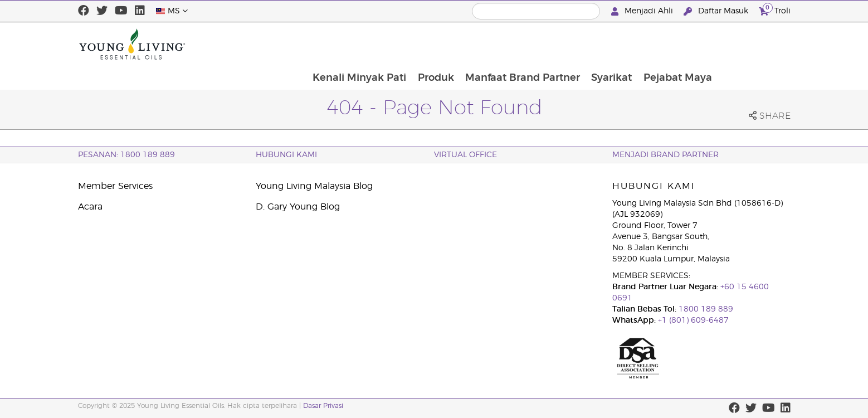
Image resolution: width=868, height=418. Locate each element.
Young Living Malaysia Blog (314, 186)
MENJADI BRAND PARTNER (665, 155)
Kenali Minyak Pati (428, 44)
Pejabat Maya (750, 44)
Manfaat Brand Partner (593, 44)
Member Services (115, 186)
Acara (90, 207)
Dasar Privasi (323, 406)
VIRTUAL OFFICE (465, 155)
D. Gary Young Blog (298, 207)
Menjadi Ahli (643, 11)
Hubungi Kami (286, 155)
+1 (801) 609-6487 (693, 320)
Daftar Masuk (717, 11)
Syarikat (683, 44)
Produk (506, 44)
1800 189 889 (705, 309)
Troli (775, 10)
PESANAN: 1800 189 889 (126, 155)
